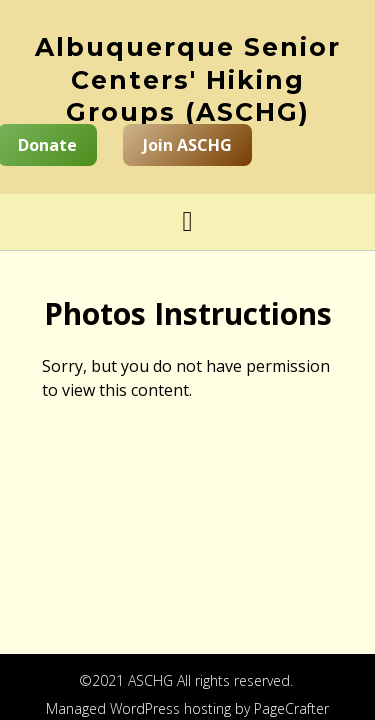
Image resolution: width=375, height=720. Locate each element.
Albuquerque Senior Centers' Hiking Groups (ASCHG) (188, 79)
